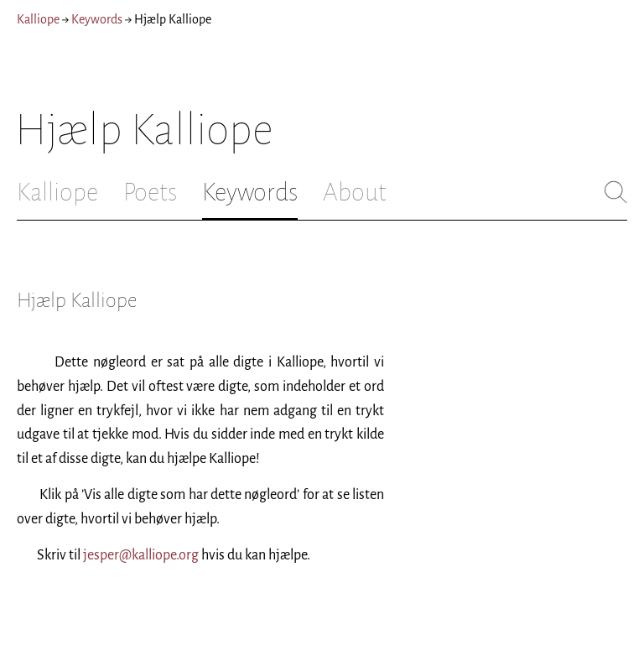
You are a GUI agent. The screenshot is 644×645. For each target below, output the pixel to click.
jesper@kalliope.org (141, 555)
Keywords (97, 19)
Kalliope (38, 19)
